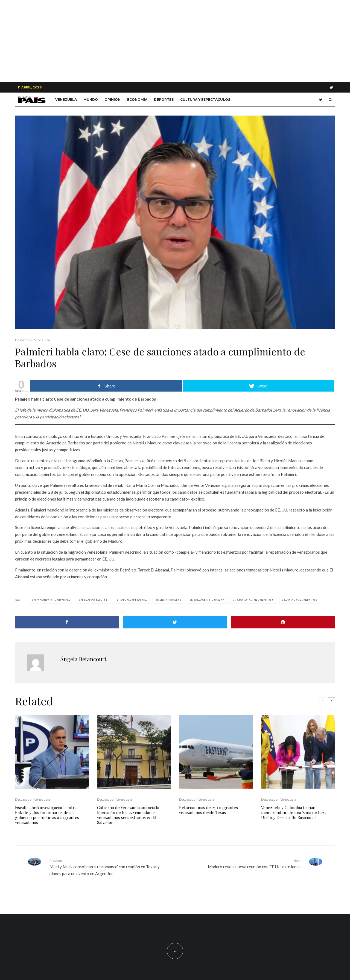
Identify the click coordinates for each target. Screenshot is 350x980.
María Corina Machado (208, 600)
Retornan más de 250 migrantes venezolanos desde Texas (208, 810)
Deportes (164, 100)
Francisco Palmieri (94, 600)
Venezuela (66, 100)
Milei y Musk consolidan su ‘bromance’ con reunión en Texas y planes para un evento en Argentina (110, 867)
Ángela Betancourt (83, 659)
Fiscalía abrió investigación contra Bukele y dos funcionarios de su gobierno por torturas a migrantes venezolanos (47, 815)
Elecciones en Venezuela (52, 600)
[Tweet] (175, 622)
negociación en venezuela (254, 600)
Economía (137, 100)
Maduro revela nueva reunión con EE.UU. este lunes (240, 863)
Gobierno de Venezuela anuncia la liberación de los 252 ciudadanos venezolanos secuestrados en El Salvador (128, 815)
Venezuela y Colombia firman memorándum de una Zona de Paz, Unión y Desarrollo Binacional (294, 812)
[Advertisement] (175, 41)
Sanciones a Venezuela (300, 600)
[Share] (67, 622)
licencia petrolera (133, 600)
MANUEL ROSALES (169, 600)
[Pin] (283, 622)
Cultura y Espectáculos (205, 100)
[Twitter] (331, 87)
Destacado (23, 340)
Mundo (91, 100)
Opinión (113, 100)
